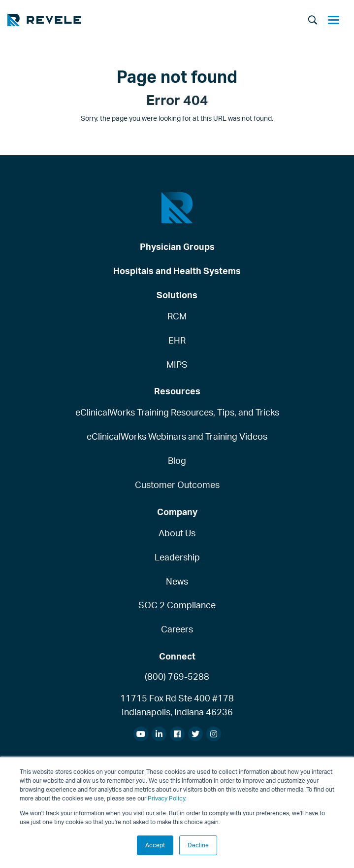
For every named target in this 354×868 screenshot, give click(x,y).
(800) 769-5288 (177, 676)
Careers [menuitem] (177, 629)
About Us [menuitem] (177, 533)
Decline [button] (198, 845)
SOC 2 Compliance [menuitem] (177, 605)
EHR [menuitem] (177, 340)
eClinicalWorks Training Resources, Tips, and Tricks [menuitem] (177, 412)
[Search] (313, 21)
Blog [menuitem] (177, 460)
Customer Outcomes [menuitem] (177, 485)
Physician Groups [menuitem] (177, 246)
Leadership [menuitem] (177, 557)
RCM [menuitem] (177, 316)
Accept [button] (155, 845)
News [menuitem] (177, 581)
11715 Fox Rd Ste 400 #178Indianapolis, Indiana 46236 (177, 705)
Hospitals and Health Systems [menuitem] (177, 271)
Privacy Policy (166, 798)
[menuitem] (141, 734)
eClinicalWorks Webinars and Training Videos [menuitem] (177, 436)
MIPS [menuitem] (177, 364)
